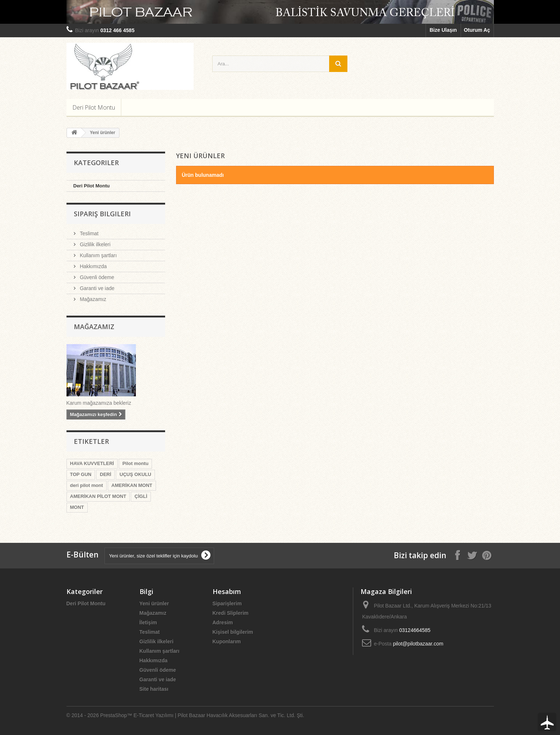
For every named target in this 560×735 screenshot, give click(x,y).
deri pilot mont (87, 485)
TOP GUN (81, 474)
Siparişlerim (227, 603)
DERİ (105, 474)
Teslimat (89, 233)
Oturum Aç (477, 30)
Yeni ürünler (154, 603)
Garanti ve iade (97, 288)
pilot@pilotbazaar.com (418, 644)
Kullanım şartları (98, 255)
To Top (547, 722)
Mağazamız (92, 299)
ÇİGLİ (141, 496)
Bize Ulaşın (443, 30)
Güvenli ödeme (96, 277)
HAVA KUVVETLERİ (92, 463)
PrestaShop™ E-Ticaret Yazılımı (137, 715)
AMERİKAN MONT (132, 485)
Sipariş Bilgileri (102, 214)
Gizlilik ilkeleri (95, 244)
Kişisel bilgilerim (233, 632)
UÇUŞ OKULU (135, 474)
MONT (77, 507)
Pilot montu (136, 463)
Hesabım (227, 591)
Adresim (223, 622)
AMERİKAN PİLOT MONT (98, 496)
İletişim (148, 622)
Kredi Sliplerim (231, 613)
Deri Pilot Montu (94, 107)
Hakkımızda (93, 266)
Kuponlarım (227, 641)
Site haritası (154, 689)
